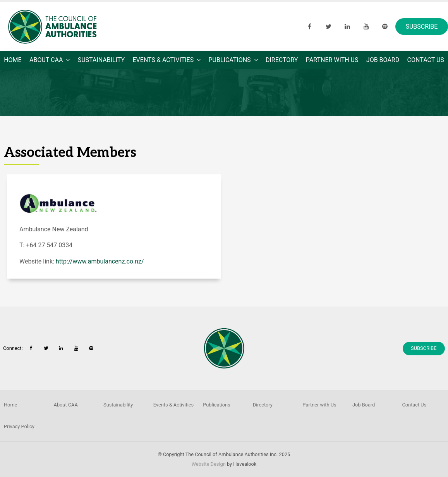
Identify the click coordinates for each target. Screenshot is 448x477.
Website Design (209, 464)
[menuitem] (75, 405)
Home (13, 60)
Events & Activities (163, 60)
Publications (230, 60)
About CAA (46, 60)
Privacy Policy (19, 426)
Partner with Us (332, 60)
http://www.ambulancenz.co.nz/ (100, 261)
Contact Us (426, 60)
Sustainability (101, 60)
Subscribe (421, 27)
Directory (282, 60)
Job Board (383, 60)
